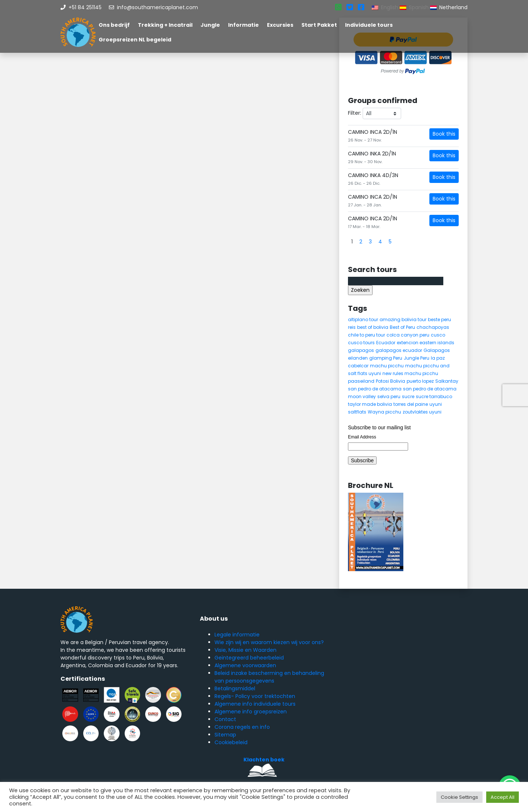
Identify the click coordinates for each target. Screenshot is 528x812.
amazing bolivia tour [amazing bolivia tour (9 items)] (403, 319)
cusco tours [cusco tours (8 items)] (361, 343)
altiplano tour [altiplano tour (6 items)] (363, 319)
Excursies (280, 25)
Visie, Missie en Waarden (245, 650)
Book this (444, 134)
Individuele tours (369, 25)
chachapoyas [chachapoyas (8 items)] (433, 327)
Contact (225, 719)
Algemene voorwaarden (245, 665)
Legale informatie (237, 635)
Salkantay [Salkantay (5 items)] (447, 381)
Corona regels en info (242, 727)
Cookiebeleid (231, 742)
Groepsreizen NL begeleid (135, 40)
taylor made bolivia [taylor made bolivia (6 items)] (370, 404)
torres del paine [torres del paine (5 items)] (411, 404)
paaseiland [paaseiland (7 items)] (361, 381)
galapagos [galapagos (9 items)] (361, 350)
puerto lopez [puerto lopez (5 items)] (420, 381)
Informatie (243, 25)
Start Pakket (319, 25)
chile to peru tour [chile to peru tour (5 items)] (366, 335)
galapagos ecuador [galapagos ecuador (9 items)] (399, 350)
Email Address (362, 437)
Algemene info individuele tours (255, 704)
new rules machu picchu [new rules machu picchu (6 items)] (410, 373)
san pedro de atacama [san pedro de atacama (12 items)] (375, 389)
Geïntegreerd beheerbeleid (249, 658)
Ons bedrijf (114, 25)
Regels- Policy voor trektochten (255, 696)
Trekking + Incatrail (165, 25)
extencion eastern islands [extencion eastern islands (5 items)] (426, 343)
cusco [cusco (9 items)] (438, 335)
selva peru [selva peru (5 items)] (389, 396)
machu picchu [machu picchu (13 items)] (387, 366)
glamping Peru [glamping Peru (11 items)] (386, 358)
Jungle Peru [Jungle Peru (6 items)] (417, 358)
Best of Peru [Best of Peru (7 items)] (402, 327)
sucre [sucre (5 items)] (408, 396)
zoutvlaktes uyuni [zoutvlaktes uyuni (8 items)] (422, 412)
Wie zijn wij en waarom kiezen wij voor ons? (269, 642)
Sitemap (225, 735)
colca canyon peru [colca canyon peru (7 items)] (408, 335)
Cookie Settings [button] (459, 797)
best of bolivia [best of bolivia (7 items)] (373, 327)
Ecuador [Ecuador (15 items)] (386, 343)
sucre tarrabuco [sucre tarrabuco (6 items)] (434, 396)
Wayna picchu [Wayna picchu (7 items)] (384, 412)
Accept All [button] (503, 797)
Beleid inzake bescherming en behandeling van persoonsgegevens (269, 677)
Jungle (210, 25)
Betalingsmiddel (235, 688)
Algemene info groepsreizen (251, 712)
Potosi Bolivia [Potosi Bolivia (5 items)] (390, 381)
